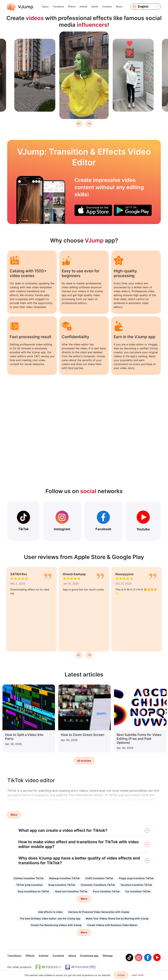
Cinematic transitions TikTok (98, 885)
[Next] (89, 124)
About (119, 6)
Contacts (107, 6)
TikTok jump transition (29, 885)
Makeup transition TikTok (64, 878)
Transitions (58, 6)
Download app (89, 956)
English (143, 7)
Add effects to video (50, 912)
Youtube (143, 521)
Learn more (137, 975)
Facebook (103, 521)
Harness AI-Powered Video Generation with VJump (99, 912)
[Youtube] (157, 958)
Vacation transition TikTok (136, 885)
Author (95, 6)
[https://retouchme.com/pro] (81, 967)
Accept (121, 975)
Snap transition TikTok (62, 885)
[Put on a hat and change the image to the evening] (30, 200)
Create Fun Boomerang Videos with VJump (56, 925)
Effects (72, 6)
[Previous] (79, 124)
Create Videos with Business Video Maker (112, 925)
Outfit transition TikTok (99, 878)
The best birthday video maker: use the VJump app (50, 919)
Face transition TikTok (106, 891)
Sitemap (108, 956)
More (14, 815)
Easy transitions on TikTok (33, 891)
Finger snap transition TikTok (136, 878)
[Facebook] (148, 958)
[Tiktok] (129, 958)
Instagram (62, 521)
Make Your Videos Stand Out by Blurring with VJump (117, 919)
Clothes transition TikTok (29, 878)
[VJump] (20, 7)
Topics (45, 6)
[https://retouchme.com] (48, 967)
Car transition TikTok (138, 891)
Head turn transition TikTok (71, 891)
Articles (83, 6)
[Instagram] (139, 958)
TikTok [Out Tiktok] (23, 521)
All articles (84, 761)
